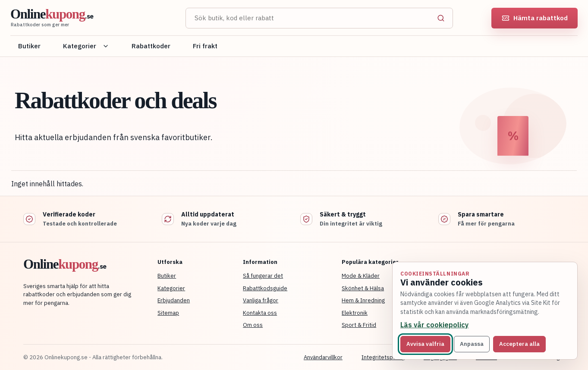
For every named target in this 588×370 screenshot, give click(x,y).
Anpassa (472, 344)
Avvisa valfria (425, 344)
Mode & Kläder (361, 276)
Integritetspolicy (383, 357)
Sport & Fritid (359, 325)
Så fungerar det (263, 276)
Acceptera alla (519, 344)
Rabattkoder (151, 46)
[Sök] (441, 18)
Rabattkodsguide (265, 288)
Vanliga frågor (261, 300)
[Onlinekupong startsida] (88, 18)
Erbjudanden (174, 300)
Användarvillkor (323, 357)
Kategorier (86, 46)
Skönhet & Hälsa (363, 288)
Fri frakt (205, 46)
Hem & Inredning (363, 300)
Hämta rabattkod (535, 18)
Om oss (253, 325)
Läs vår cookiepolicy (434, 325)
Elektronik (355, 313)
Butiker (29, 46)
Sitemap (168, 313)
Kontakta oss (260, 313)
